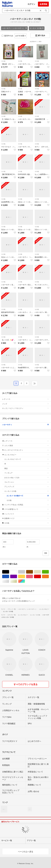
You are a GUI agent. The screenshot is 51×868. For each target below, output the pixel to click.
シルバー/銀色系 (9, 581)
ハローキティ (26, 425)
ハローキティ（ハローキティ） (14, 28)
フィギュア (27, 473)
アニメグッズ (27, 487)
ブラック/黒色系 (9, 572)
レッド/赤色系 (41, 577)
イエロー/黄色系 (25, 577)
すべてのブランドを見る (26, 684)
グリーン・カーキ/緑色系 (49, 572)
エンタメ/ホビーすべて (27, 459)
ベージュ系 (41, 572)
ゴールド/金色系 (17, 581)
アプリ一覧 (31, 840)
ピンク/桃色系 (33, 577)
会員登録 (43, 4)
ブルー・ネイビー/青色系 (9, 577)
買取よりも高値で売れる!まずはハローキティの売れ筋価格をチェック (26, 600)
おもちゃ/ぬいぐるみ (27, 478)
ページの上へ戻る (26, 852)
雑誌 (27, 468)
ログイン (31, 4)
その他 (3, 61)
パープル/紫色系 (17, 577)
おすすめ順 (21, 36)
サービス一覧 (7, 840)
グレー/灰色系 (25, 572)
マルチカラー (25, 581)
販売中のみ (7, 36)
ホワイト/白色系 (17, 572)
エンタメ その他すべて (28, 496)
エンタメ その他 (37, 28)
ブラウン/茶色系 (33, 572)
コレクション (27, 482)
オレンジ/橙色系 (49, 577)
